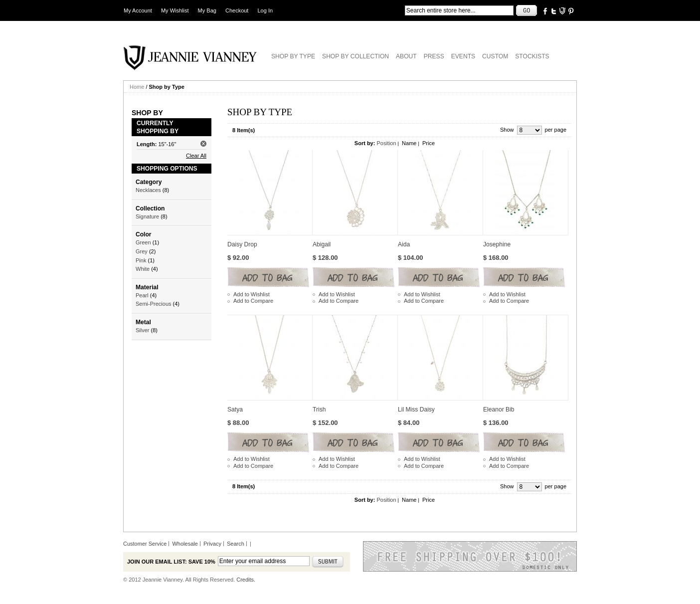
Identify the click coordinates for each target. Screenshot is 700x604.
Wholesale (185, 544)
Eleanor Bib (499, 409)
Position (386, 143)
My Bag (207, 10)
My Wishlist (175, 10)
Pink (141, 260)
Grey (142, 251)
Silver (143, 330)
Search (236, 544)
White (143, 269)
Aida (404, 244)
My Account (138, 10)
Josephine (497, 244)
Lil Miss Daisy (416, 409)
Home (137, 87)
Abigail (322, 244)
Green (143, 242)
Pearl (142, 295)
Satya (235, 409)
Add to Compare (253, 301)
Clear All (196, 156)
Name (409, 143)
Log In (265, 10)
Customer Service (145, 544)
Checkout (237, 10)
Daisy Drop (242, 244)
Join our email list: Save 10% (171, 562)
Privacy (212, 544)
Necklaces (148, 190)
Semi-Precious (154, 304)
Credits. (246, 580)
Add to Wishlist (252, 294)
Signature (147, 216)
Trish (319, 409)
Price (429, 143)
